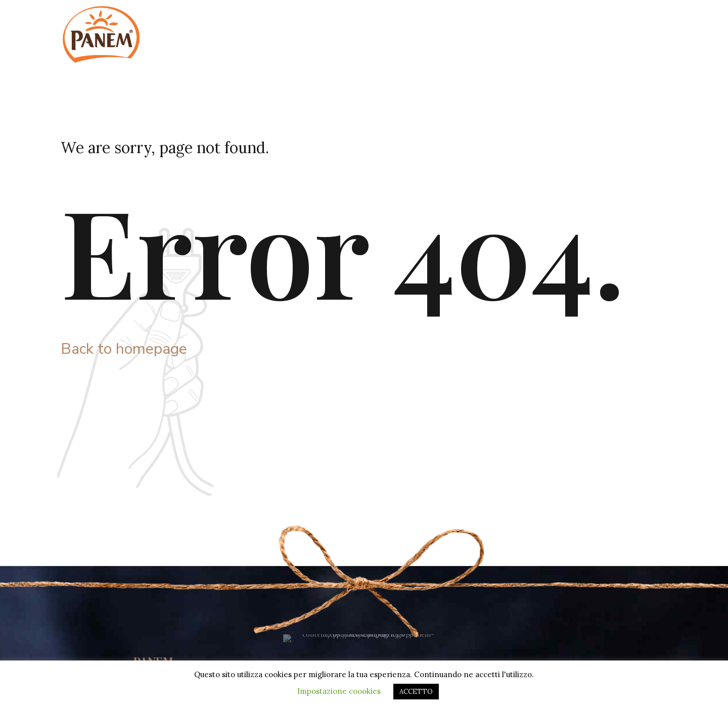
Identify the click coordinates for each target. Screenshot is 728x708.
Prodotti (600, 20)
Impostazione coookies (339, 691)
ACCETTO (416, 692)
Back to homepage (124, 349)
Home (428, 20)
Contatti (653, 20)
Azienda (479, 20)
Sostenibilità (539, 20)
